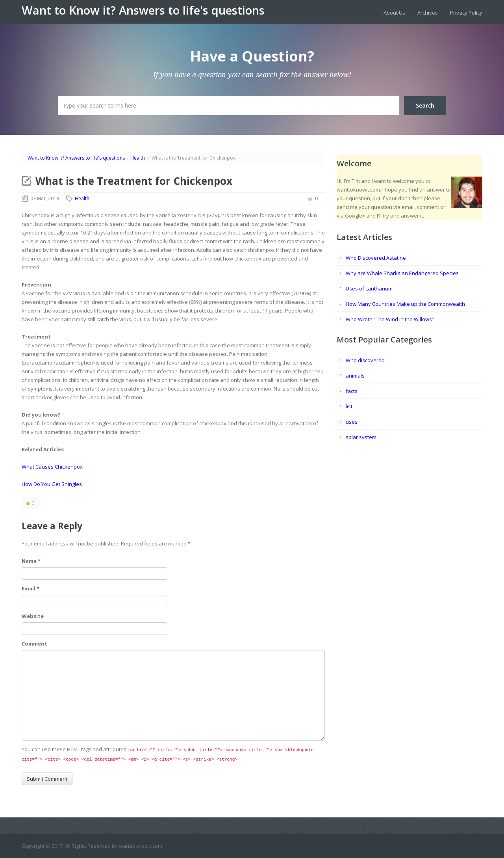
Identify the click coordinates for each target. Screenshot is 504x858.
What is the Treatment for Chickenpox (134, 181)
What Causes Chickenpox (52, 467)
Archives (428, 13)
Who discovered (365, 360)
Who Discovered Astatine (376, 258)
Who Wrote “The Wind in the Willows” (390, 319)
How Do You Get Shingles (52, 484)
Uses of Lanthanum (369, 288)
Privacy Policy (466, 13)
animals (355, 376)
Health (138, 158)
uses (352, 422)
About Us (394, 13)
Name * (31, 561)
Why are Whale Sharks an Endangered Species (402, 273)
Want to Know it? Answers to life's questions (143, 10)
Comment (34, 644)
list (349, 406)
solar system (361, 437)
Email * (31, 588)
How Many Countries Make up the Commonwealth (405, 304)
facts (352, 391)
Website (33, 616)
